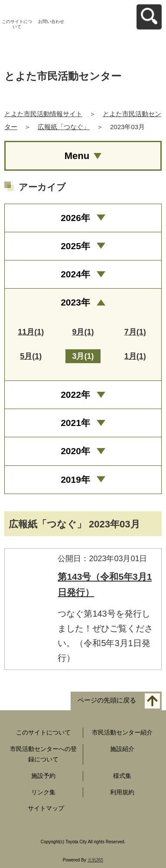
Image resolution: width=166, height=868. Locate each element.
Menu (77, 156)
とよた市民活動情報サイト (43, 114)
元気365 (96, 860)
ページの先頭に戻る (107, 701)
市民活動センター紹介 (122, 732)
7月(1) (135, 332)
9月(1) (83, 332)
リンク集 (43, 792)
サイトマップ (46, 808)
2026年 (75, 218)
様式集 (122, 776)
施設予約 (43, 776)
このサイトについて (17, 24)
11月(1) (31, 332)
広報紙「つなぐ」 (64, 127)
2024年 (75, 274)
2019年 (75, 480)
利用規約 (122, 792)
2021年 (75, 423)
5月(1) (31, 356)
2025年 (75, 246)
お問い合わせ (51, 21)
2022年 (75, 395)
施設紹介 (122, 749)
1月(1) (135, 356)
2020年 (75, 451)
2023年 (75, 302)
